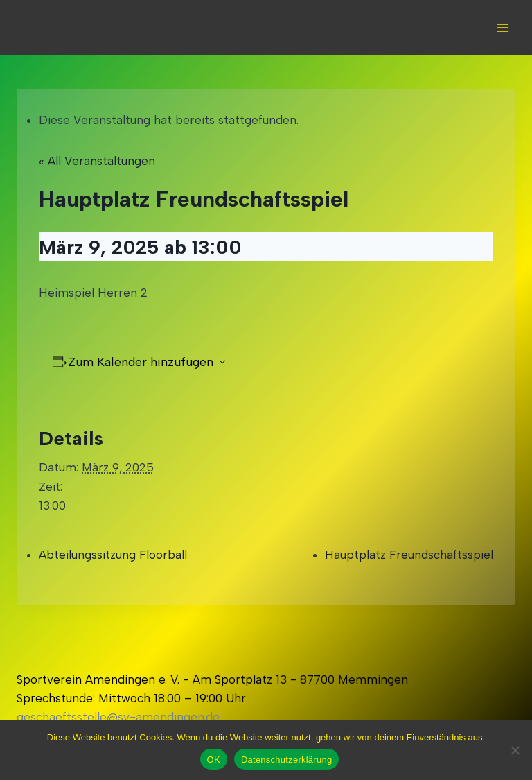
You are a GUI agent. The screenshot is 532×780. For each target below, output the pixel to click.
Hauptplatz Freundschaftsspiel (409, 555)
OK (214, 760)
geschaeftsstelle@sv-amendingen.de (118, 717)
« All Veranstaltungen (97, 161)
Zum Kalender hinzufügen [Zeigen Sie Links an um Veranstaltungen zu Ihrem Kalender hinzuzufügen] (141, 362)
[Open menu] (503, 27)
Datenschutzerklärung (286, 760)
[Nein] (515, 750)
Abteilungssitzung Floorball (113, 555)
